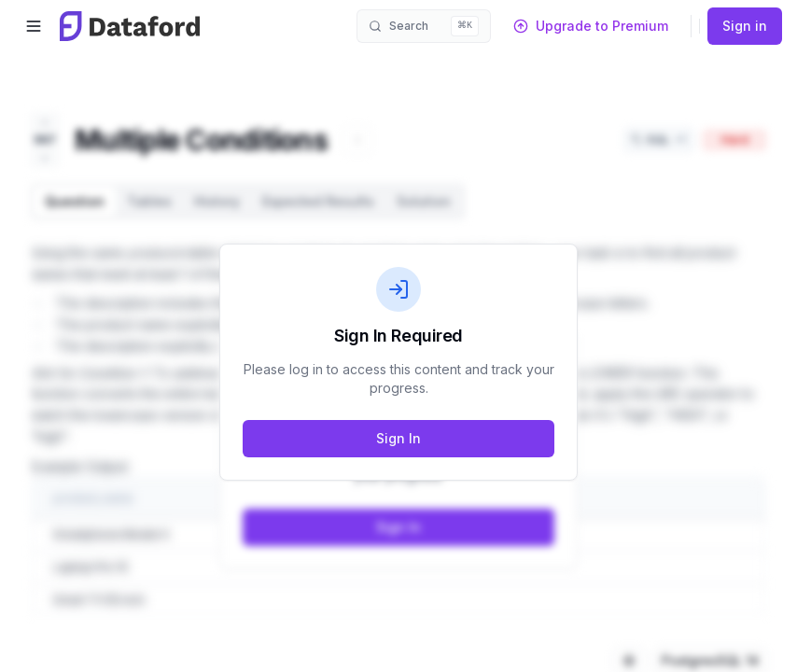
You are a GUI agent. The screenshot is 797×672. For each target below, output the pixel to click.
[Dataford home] (130, 26)
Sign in (745, 26)
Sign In (398, 438)
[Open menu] (34, 26)
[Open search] (424, 26)
